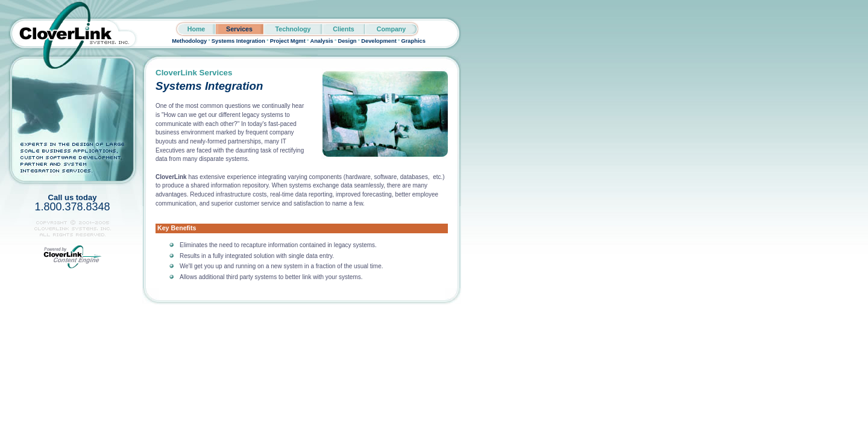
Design (347, 41)
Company (392, 29)
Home (197, 29)
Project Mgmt (288, 41)
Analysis (321, 41)
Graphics (413, 41)
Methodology (189, 41)
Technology (293, 29)
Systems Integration (238, 41)
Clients (344, 29)
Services (239, 29)
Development (379, 41)
